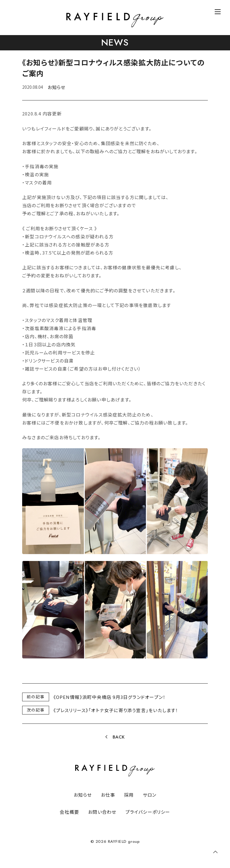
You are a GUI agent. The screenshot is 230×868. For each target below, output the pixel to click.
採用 (129, 795)
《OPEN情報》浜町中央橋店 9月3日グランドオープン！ (110, 697)
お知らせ (56, 87)
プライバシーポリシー (148, 812)
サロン (150, 795)
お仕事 (108, 795)
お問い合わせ (102, 812)
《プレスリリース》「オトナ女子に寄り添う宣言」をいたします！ (116, 710)
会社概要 (69, 812)
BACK (119, 737)
